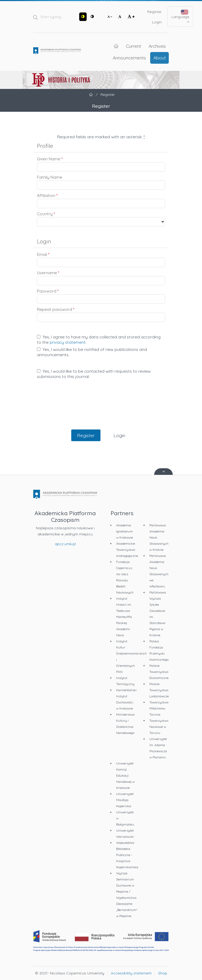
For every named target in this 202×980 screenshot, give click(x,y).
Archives (157, 46)
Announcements (129, 58)
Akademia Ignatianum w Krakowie (125, 531)
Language (180, 17)
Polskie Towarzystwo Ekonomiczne (159, 672)
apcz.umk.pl (65, 544)
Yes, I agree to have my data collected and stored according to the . (99, 339)
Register (154, 12)
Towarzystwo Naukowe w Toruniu (159, 727)
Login (157, 22)
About (160, 58)
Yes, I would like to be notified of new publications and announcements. (92, 352)
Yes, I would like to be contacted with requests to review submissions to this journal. (94, 374)
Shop (163, 973)
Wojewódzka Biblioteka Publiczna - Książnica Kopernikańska (127, 855)
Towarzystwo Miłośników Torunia (159, 708)
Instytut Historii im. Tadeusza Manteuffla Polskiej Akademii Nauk (124, 617)
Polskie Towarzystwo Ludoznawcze (159, 690)
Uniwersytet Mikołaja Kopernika (125, 800)
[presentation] (101, 410)
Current (134, 46)
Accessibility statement (131, 973)
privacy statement (68, 342)
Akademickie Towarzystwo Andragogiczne (127, 550)
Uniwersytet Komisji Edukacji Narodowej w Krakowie (125, 775)
